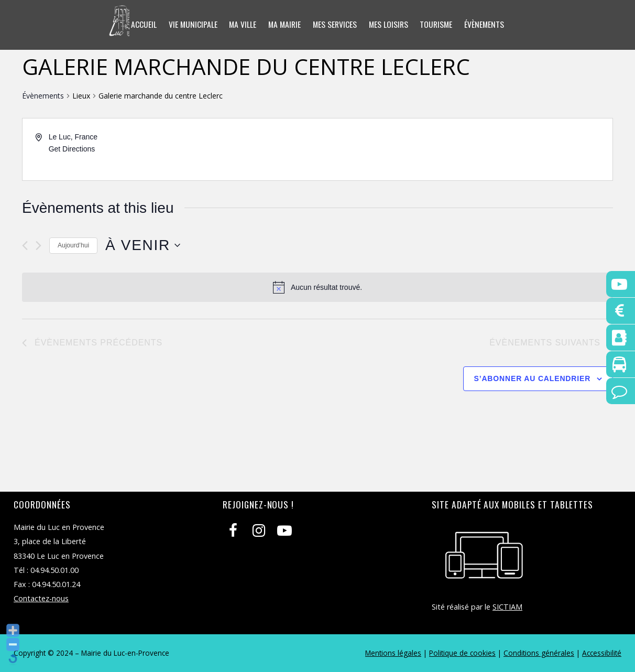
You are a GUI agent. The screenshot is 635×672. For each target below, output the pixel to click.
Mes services (335, 25)
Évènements (488, 25)
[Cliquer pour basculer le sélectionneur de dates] (143, 245)
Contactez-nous (41, 598)
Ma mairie (283, 25)
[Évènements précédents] (25, 246)
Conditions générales (539, 653)
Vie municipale (190, 25)
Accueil (140, 25)
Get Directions (72, 149)
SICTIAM (507, 607)
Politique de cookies (462, 653)
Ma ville (240, 25)
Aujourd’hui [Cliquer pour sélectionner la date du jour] (73, 245)
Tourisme (439, 25)
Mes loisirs (390, 25)
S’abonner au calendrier (533, 378)
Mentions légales (393, 653)
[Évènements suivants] (39, 246)
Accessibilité (602, 653)
